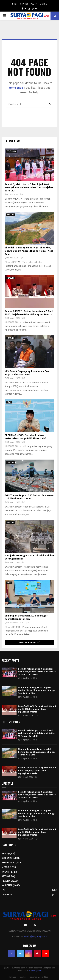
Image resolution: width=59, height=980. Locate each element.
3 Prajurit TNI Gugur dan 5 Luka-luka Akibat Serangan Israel (29, 557)
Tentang (12, 977)
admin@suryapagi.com (35, 936)
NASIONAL (7, 885)
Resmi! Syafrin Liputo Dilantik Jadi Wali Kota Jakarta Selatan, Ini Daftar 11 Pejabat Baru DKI (29, 188)
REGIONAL (7, 858)
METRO (5, 867)
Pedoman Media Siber (38, 977)
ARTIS (5, 876)
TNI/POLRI (7, 895)
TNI (3, 890)
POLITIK (34, 4)
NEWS (9, 402)
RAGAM (5, 872)
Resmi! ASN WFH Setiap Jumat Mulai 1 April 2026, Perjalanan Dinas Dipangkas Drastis (29, 313)
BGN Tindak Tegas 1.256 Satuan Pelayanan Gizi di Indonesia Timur (29, 497)
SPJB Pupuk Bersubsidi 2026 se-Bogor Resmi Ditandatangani (26, 617)
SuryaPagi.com (35, 971)
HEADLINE (11, 215)
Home (15, 4)
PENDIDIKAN (11, 151)
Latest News (13, 141)
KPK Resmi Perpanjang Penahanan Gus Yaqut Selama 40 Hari (27, 373)
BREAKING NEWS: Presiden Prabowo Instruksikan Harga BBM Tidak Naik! (25, 437)
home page (16, 88)
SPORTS (43, 4)
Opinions (24, 4)
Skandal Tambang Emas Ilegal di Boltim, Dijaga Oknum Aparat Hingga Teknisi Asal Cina (29, 251)
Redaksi (22, 977)
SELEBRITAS (8, 863)
